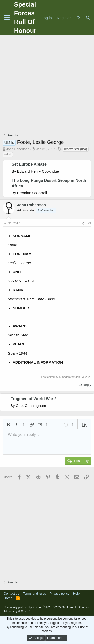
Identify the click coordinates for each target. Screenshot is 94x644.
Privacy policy (60, 593)
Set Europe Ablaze (29, 164)
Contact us (11, 593)
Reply (87, 385)
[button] (8, 425)
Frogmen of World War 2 (33, 399)
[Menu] (7, 18)
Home (8, 598)
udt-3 (8, 154)
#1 (90, 223)
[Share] (83, 224)
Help (77, 593)
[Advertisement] (47, 85)
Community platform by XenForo (41, 607)
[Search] (88, 18)
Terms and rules (34, 593)
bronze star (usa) (76, 149)
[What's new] (78, 18)
